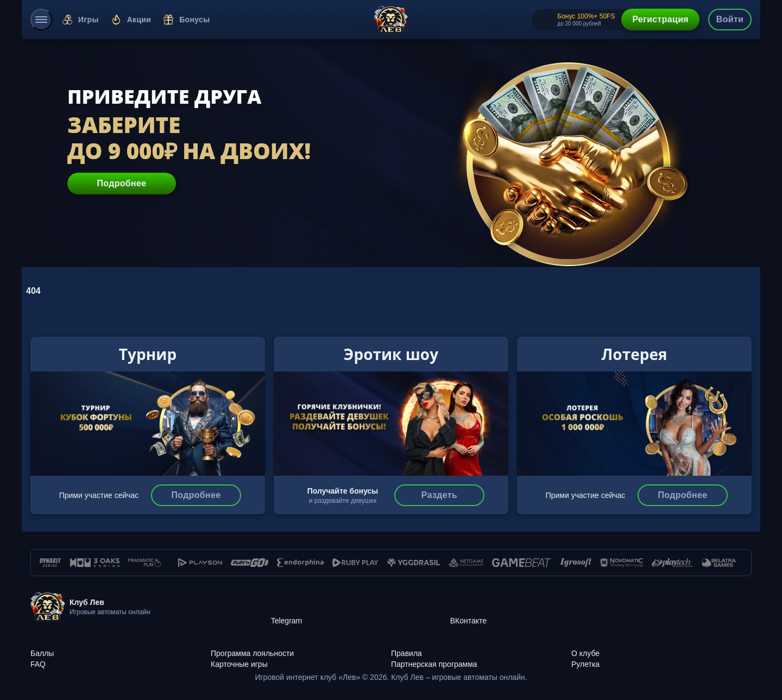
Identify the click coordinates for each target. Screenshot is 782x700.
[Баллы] (121, 647)
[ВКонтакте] (540, 607)
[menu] (41, 20)
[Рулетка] (661, 658)
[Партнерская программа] (481, 658)
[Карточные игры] (301, 658)
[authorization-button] (730, 20)
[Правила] (481, 647)
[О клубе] (661, 647)
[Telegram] (361, 607)
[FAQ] (121, 658)
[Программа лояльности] (301, 647)
